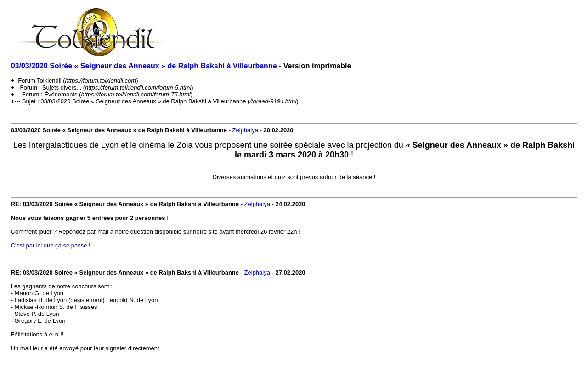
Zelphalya (245, 130)
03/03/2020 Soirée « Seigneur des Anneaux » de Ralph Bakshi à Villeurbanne (144, 66)
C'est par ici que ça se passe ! (51, 245)
